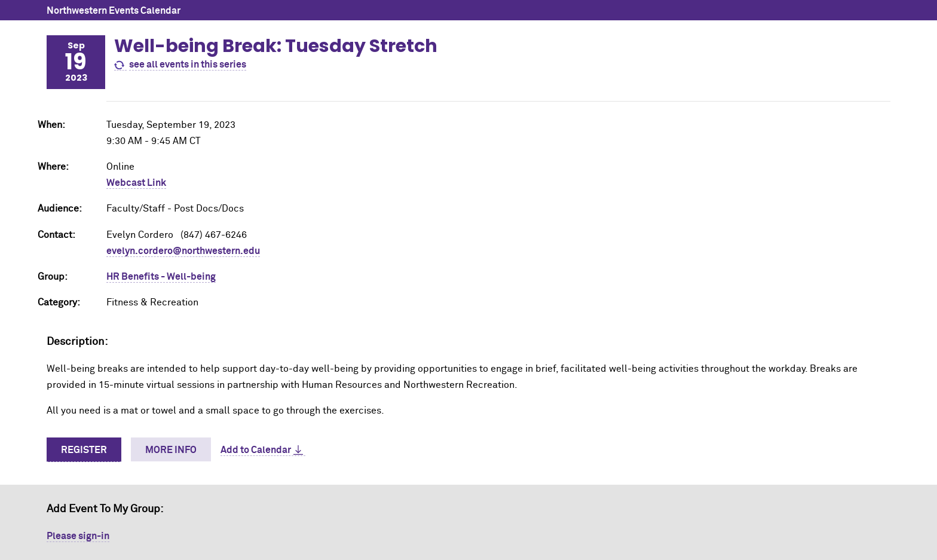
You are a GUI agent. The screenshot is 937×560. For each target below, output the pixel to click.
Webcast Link (136, 183)
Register (84, 450)
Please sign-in (78, 536)
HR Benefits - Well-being (161, 277)
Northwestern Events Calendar (114, 11)
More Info (171, 450)
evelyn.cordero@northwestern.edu (183, 251)
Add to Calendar (256, 450)
